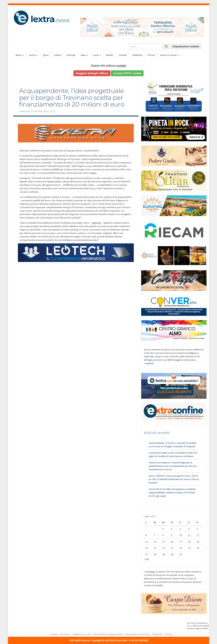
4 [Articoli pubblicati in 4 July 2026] (189, 529)
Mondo (110, 55)
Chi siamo (65, 634)
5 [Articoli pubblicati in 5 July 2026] (197, 529)
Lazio (97, 55)
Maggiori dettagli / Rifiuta (92, 73)
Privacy (151, 55)
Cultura (58, 55)
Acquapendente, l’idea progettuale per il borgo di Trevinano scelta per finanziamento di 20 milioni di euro (72, 97)
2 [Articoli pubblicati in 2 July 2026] (172, 529)
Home (54, 634)
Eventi (33, 55)
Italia (84, 55)
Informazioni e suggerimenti (108, 634)
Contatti (123, 55)
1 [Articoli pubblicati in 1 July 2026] (163, 529)
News (20, 55)
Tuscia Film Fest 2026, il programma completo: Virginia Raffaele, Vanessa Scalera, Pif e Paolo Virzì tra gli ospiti (172, 492)
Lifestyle (71, 55)
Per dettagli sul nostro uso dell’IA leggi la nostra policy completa (172, 360)
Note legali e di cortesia (137, 634)
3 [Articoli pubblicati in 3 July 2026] (180, 529)
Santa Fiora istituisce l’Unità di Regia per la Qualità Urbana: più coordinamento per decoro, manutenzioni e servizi (173, 466)
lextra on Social (169, 55)
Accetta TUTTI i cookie (127, 73)
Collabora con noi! (82, 634)
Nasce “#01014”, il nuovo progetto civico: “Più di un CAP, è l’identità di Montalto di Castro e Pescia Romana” (174, 479)
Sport (46, 55)
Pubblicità (137, 55)
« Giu (146, 559)
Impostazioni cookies (186, 46)
